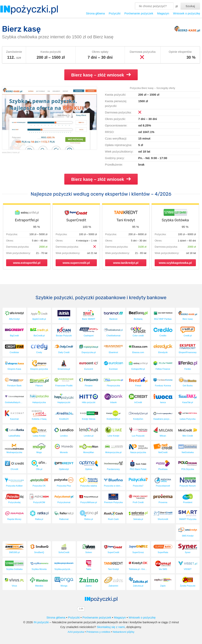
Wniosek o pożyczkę (187, 13)
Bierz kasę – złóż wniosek (101, 75)
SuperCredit (76, 220)
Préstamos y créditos (98, 632)
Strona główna (95, 13)
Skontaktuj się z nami (111, 627)
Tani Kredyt (126, 220)
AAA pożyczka (76, 632)
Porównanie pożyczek (139, 13)
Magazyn (163, 13)
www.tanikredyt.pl (126, 263)
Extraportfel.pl (27, 220)
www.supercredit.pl (76, 263)
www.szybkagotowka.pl (175, 263)
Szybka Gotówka (175, 220)
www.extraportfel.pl (27, 263)
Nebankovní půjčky (123, 632)
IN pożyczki (41, 622)
